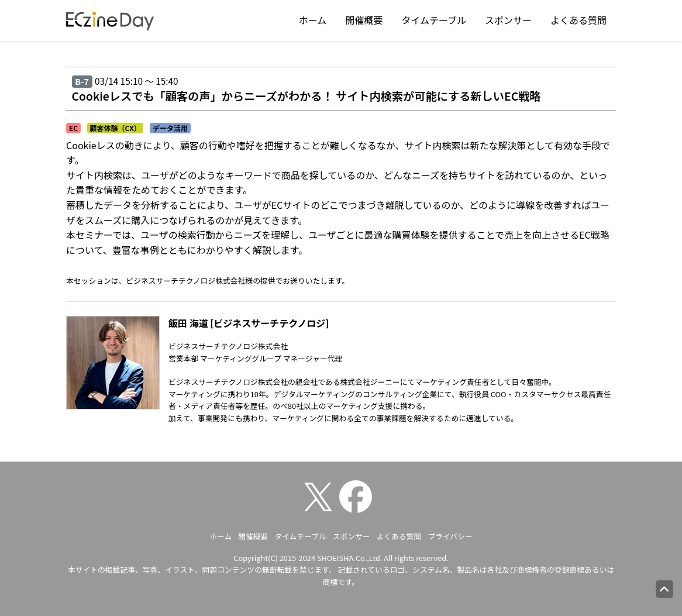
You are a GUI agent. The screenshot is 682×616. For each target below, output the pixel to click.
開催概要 (364, 20)
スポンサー (508, 20)
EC (73, 128)
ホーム (313, 20)
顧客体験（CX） (115, 128)
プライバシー (450, 536)
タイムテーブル (434, 20)
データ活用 (170, 128)
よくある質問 (578, 20)
